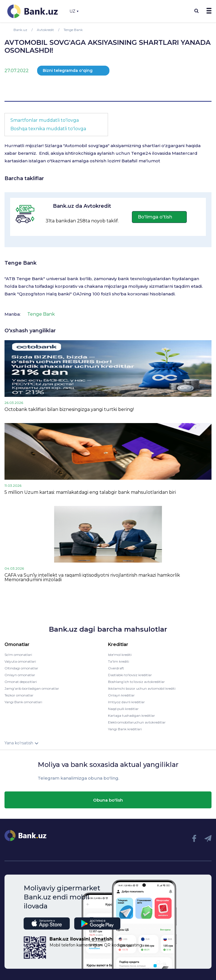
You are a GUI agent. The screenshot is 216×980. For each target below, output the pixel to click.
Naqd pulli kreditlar (123, 709)
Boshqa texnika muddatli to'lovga (48, 129)
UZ (74, 11)
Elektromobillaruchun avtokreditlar (137, 722)
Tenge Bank (21, 263)
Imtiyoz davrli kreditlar (126, 702)
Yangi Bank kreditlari (125, 729)
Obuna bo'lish (108, 800)
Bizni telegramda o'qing (68, 70)
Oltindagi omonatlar (21, 668)
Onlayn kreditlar (121, 695)
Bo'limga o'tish (155, 217)
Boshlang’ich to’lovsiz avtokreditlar (136, 682)
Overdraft (116, 668)
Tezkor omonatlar (19, 695)
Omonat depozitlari (21, 682)
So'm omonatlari (18, 655)
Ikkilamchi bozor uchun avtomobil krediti (142, 688)
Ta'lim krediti (119, 661)
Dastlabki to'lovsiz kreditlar (130, 675)
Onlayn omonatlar (20, 675)
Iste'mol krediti (120, 655)
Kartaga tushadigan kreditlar (131, 715)
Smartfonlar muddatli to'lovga (45, 120)
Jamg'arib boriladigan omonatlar (32, 688)
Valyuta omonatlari (20, 661)
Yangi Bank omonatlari (23, 702)
